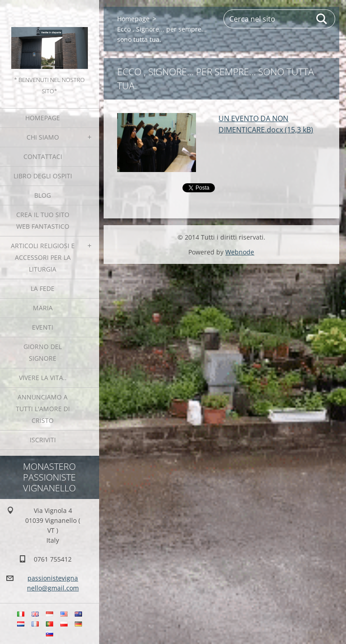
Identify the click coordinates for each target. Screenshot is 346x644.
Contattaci (43, 156)
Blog (43, 195)
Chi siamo (43, 137)
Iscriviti (43, 440)
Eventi (43, 327)
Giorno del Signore (43, 352)
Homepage (43, 118)
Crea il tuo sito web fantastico (43, 220)
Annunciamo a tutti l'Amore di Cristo (43, 409)
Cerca (322, 19)
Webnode (240, 252)
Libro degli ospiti (43, 176)
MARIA (43, 308)
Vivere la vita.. (43, 378)
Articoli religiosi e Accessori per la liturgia (43, 257)
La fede (43, 288)
